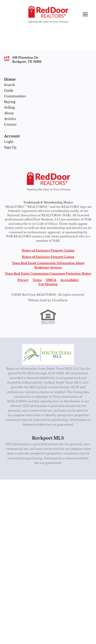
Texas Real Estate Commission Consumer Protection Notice (48, 274)
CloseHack (60, 300)
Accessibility (70, 280)
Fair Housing (48, 284)
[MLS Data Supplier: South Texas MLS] (48, 354)
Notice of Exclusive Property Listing (48, 250)
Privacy (23, 280)
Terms (37, 280)
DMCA (51, 280)
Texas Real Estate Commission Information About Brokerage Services (48, 265)
